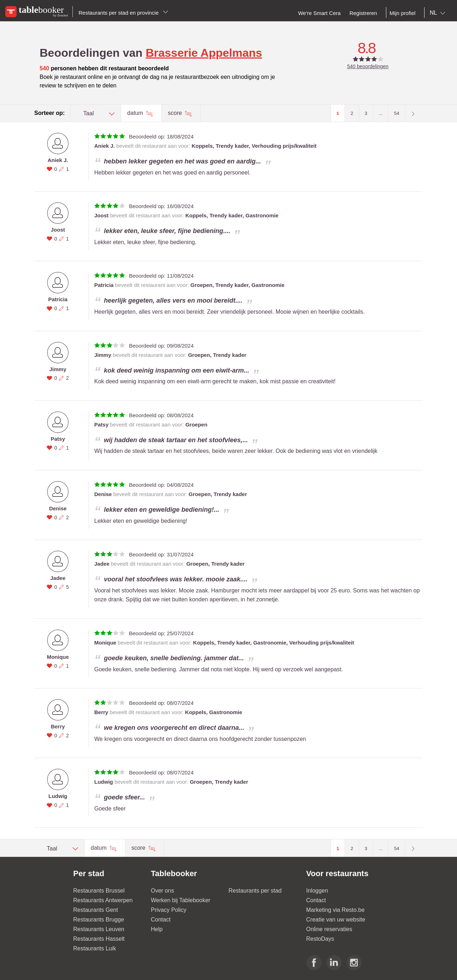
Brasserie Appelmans (204, 53)
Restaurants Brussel (99, 891)
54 (397, 113)
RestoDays (320, 939)
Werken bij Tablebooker (181, 900)
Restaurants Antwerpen (103, 900)
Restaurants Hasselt (99, 939)
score (176, 113)
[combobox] (439, 13)
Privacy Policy (169, 910)
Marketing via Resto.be (336, 910)
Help (157, 929)
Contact (161, 920)
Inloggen (317, 891)
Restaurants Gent (96, 910)
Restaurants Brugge (99, 920)
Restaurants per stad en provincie (123, 13)
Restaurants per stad (255, 891)
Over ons (163, 891)
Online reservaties (329, 929)
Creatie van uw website (336, 920)
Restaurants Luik (95, 948)
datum (136, 113)
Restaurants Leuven (99, 929)
